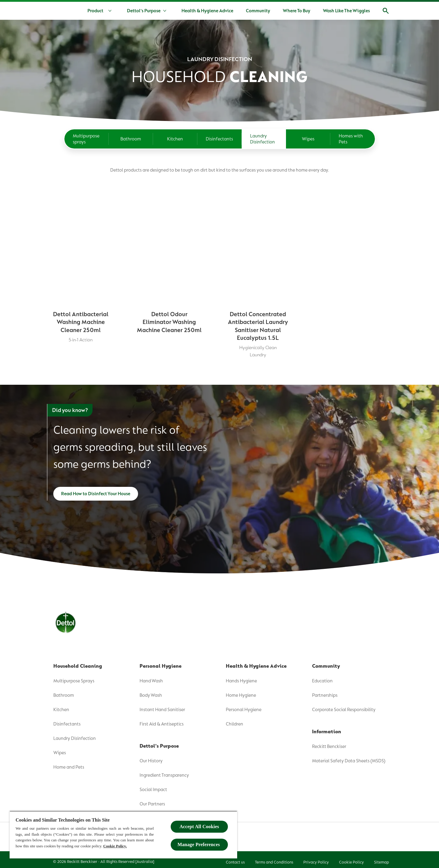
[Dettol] (54, 11)
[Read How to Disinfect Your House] (96, 491)
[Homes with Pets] (352, 130)
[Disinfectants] (219, 130)
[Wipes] (308, 130)
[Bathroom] (131, 130)
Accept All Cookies (199, 827)
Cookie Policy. (115, 846)
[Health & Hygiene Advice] (207, 11)
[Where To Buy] (296, 11)
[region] (123, 835)
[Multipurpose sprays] (87, 130)
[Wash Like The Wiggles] (346, 11)
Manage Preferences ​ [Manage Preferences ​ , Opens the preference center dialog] (199, 844)
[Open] (386, 11)
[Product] (101, 11)
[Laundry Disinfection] (264, 130)
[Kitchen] (175, 130)
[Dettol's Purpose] (144, 11)
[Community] (258, 11)
